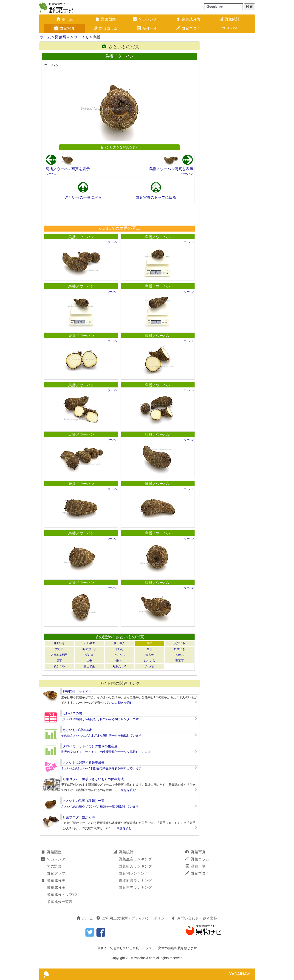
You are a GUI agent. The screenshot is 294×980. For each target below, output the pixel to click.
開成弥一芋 (89, 649)
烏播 (150, 643)
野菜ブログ (188, 28)
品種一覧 (147, 28)
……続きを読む (122, 703)
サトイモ (81, 37)
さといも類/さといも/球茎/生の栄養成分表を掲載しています (101, 768)
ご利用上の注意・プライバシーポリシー (132, 918)
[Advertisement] (119, 214)
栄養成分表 (188, 19)
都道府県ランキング (135, 881)
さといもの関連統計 (77, 730)
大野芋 (59, 649)
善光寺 (150, 655)
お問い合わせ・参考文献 (194, 918)
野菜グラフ (56, 873)
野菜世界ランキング (135, 887)
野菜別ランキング (133, 873)
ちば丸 (180, 655)
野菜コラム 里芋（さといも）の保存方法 (93, 779)
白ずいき (180, 649)
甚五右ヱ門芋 (59, 655)
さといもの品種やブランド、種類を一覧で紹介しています (100, 807)
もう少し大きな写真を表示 (119, 147)
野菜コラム (106, 28)
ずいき (89, 655)
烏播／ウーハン (81, 237)
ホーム (65, 19)
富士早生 (89, 666)
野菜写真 (65, 28)
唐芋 (59, 661)
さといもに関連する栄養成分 (84, 762)
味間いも (59, 643)
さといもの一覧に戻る (83, 197)
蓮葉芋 (180, 661)
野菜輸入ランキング (135, 866)
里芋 (150, 649)
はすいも (150, 661)
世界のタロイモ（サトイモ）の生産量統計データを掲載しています (106, 752)
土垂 (89, 661)
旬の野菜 (54, 866)
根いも (119, 661)
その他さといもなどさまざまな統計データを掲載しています (101, 735)
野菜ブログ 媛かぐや (79, 817)
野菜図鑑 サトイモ (77, 692)
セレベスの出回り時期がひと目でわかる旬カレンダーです (100, 719)
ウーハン (52, 174)
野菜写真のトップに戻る (156, 197)
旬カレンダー (147, 19)
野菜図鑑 (106, 19)
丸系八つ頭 (119, 666)
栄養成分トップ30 (62, 895)
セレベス (119, 655)
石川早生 (89, 643)
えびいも (180, 643)
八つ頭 (150, 666)
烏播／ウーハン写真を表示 (68, 169)
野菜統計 (229, 19)
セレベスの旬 (72, 713)
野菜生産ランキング (135, 859)
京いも (119, 649)
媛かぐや (59, 666)
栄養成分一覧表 (60, 902)
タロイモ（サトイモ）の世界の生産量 (90, 746)
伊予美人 (119, 643)
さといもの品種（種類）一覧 (84, 801)
